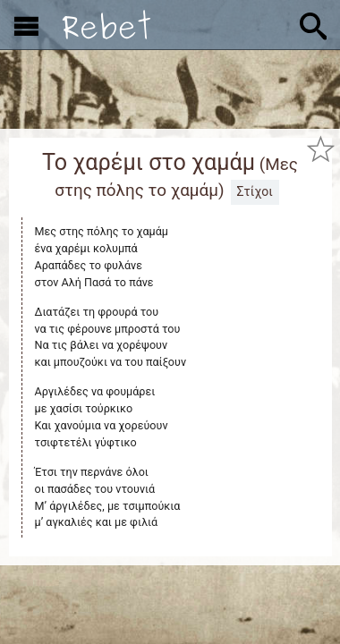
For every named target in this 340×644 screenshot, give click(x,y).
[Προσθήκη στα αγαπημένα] (320, 148)
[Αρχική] (106, 25)
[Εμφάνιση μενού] (26, 25)
